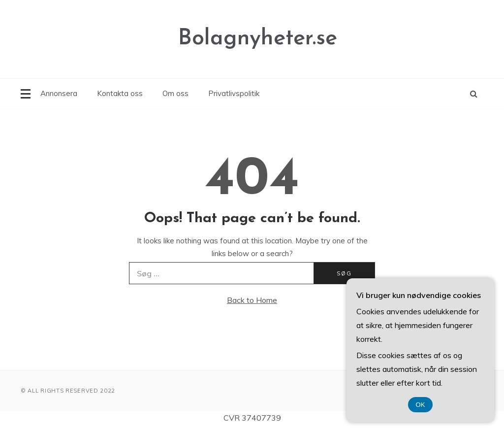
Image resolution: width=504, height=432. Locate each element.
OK (421, 405)
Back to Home (252, 300)
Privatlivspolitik (234, 93)
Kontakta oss (120, 93)
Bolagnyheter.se (258, 39)
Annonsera (59, 93)
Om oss (175, 93)
